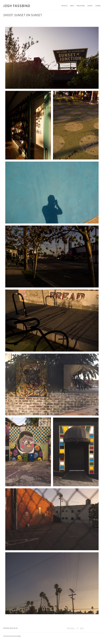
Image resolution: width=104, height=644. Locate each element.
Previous (71, 628)
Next (82, 628)
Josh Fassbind (17, 6)
